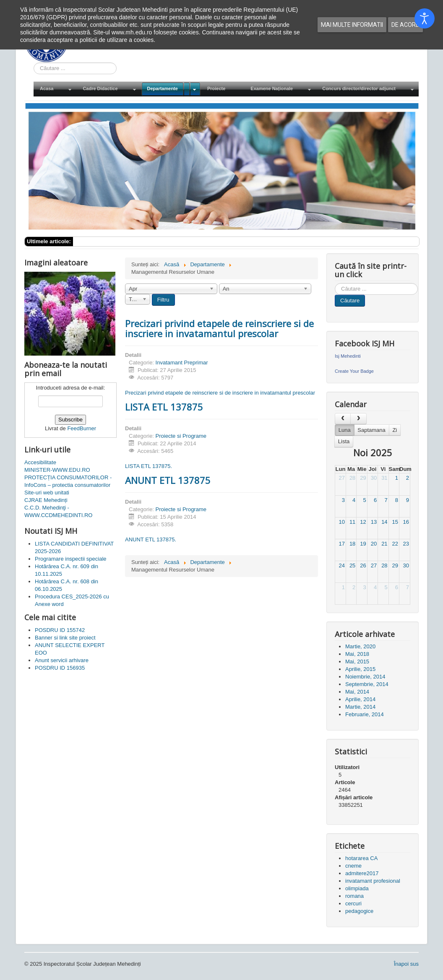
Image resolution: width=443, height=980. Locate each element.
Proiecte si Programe (181, 436)
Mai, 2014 (357, 692)
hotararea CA (361, 858)
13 (374, 522)
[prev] (343, 419)
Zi (395, 430)
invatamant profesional (373, 881)
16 (406, 522)
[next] (358, 419)
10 (341, 522)
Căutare (350, 300)
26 (363, 565)
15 (395, 522)
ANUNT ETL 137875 (168, 480)
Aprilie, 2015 (360, 669)
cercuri (353, 903)
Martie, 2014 (360, 707)
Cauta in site (34, 63)
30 (374, 478)
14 (384, 522)
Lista (344, 441)
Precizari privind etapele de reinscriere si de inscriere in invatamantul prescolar (219, 328)
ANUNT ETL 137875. (151, 539)
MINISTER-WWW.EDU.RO (57, 470)
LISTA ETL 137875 (164, 407)
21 (384, 544)
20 (374, 544)
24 (341, 565)
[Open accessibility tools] (425, 18)
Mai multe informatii (352, 25)
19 (363, 544)
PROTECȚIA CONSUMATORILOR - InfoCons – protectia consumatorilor (68, 481)
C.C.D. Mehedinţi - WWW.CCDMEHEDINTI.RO (58, 511)
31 (384, 478)
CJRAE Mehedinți (46, 500)
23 (406, 544)
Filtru (163, 300)
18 (352, 544)
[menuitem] (55, 89)
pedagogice (359, 911)
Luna (345, 430)
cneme (353, 866)
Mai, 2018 (357, 654)
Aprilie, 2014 (360, 699)
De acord (405, 25)
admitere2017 (362, 873)
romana (354, 896)
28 (352, 478)
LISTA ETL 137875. (149, 466)
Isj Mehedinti (348, 356)
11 (352, 522)
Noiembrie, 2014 (365, 677)
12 (363, 522)
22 (395, 544)
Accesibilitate (40, 462)
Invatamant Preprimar (182, 363)
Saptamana (371, 430)
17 (341, 544)
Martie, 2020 (360, 646)
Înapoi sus (406, 964)
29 (363, 478)
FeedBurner (82, 428)
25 (352, 565)
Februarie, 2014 (365, 714)
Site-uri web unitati (47, 493)
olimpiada (357, 888)
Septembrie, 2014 (367, 684)
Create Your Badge (354, 371)
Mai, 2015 (357, 662)
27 (341, 478)
